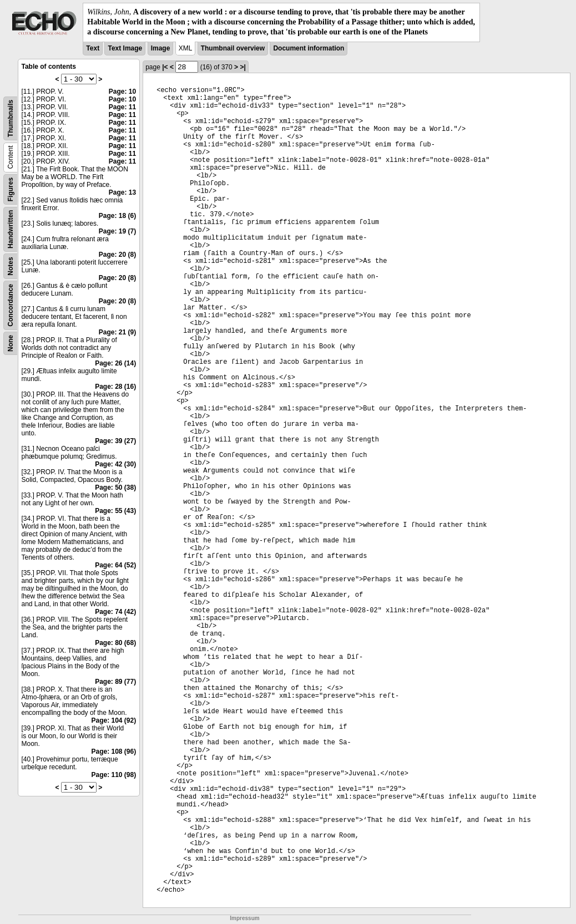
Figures (11, 189)
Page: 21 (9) (117, 332)
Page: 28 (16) (115, 387)
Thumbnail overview (233, 48)
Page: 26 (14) (115, 363)
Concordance (11, 305)
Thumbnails (11, 118)
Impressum (244, 918)
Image (161, 48)
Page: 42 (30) (115, 464)
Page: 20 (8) (117, 255)
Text (93, 48)
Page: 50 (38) (115, 488)
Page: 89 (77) (115, 682)
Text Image (125, 48)
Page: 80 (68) (115, 643)
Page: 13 (122, 192)
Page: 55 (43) (115, 511)
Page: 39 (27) (115, 441)
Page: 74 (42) (115, 612)
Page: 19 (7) (117, 231)
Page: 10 (122, 92)
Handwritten (11, 229)
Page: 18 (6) (117, 216)
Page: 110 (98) (113, 775)
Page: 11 (122, 107)
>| (242, 67)
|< (165, 67)
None (11, 343)
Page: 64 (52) (115, 565)
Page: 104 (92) (113, 720)
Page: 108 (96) (113, 752)
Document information (309, 48)
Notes (11, 266)
